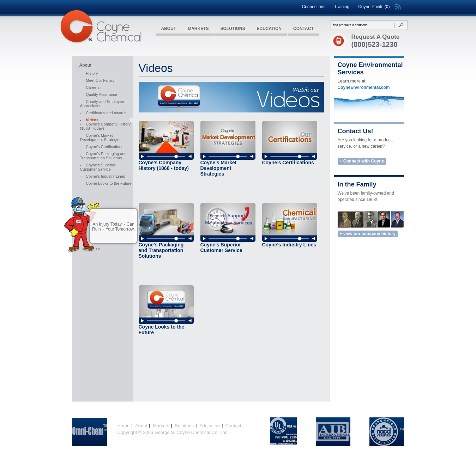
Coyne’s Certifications (102, 147)
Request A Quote (376, 37)
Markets (198, 29)
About (169, 29)
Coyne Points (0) (374, 7)
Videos (89, 120)
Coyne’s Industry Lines (103, 176)
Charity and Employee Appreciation (102, 104)
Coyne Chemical (101, 27)
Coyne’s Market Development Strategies (101, 137)
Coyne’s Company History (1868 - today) (106, 126)
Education (269, 29)
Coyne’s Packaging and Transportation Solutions (103, 156)
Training (342, 7)
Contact (303, 29)
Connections (314, 7)
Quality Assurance (99, 94)
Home (124, 426)
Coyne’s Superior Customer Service (98, 167)
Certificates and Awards (103, 113)
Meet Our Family (97, 80)
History (89, 73)
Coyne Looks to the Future (106, 183)
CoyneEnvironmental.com (364, 87)
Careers (90, 87)
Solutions (233, 29)
